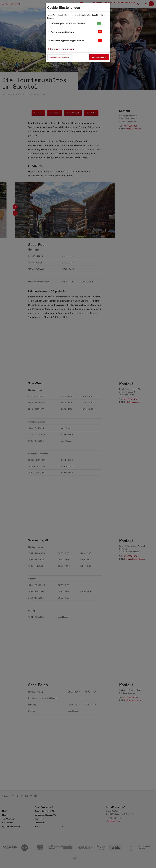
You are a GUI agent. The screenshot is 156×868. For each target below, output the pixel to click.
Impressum (68, 49)
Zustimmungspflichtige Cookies (66, 41)
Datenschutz (54, 49)
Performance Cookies (61, 32)
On (99, 23)
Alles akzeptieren (99, 57)
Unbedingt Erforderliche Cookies (66, 23)
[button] (99, 23)
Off (100, 32)
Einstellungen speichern (60, 57)
